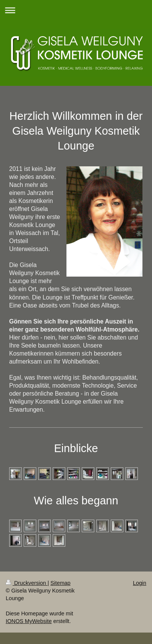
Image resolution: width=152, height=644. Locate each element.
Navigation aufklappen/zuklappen (76, 10)
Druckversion (27, 583)
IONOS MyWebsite (29, 621)
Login (140, 583)
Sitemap (60, 583)
